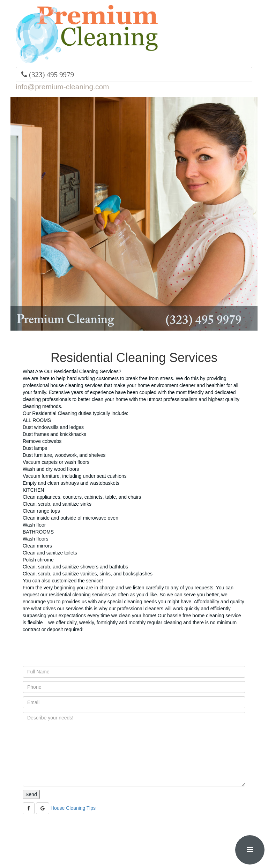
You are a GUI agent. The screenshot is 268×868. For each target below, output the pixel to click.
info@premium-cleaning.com (62, 87)
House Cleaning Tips (73, 808)
